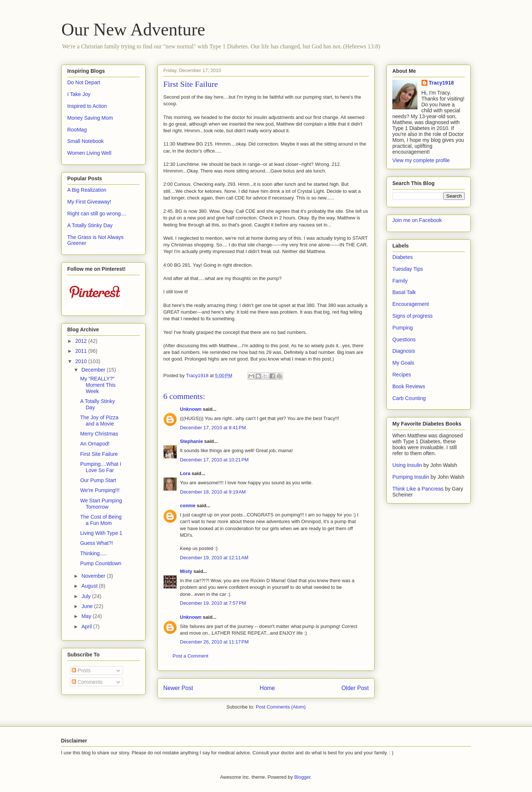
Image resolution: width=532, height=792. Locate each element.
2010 (82, 361)
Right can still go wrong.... (97, 214)
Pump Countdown (101, 563)
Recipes (402, 375)
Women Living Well (89, 153)
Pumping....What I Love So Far (101, 467)
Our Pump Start (98, 480)
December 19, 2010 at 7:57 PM (213, 603)
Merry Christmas (99, 434)
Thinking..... (93, 553)
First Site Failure (99, 454)
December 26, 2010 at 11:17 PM (214, 642)
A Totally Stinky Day (90, 225)
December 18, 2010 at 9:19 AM (213, 492)
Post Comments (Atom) (281, 707)
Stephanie (191, 441)
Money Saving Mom (90, 118)
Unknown (191, 409)
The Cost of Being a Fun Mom (101, 520)
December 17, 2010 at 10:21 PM (214, 460)
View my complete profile (421, 160)
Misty (186, 571)
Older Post (355, 688)
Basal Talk (404, 292)
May (87, 616)
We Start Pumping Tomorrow (101, 504)
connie (188, 506)
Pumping (403, 328)
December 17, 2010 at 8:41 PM (213, 428)
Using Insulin (407, 465)
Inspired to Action (87, 106)
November (94, 576)
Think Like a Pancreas (418, 489)
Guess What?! (97, 543)
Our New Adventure (133, 29)
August (90, 586)
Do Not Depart (84, 82)
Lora (185, 473)
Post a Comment (190, 656)
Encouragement (411, 304)
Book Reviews (409, 386)
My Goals (403, 363)
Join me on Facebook (417, 220)
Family (400, 281)
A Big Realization (87, 190)
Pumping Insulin (412, 477)
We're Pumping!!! (100, 490)
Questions (404, 339)
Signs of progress (412, 316)
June (88, 606)
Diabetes (403, 257)
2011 (82, 351)
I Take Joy (79, 94)
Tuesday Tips (408, 269)
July (87, 596)
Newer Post (178, 688)
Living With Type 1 (101, 533)
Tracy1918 (441, 83)
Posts (81, 670)
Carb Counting (409, 398)
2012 (82, 341)
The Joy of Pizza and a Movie (99, 421)
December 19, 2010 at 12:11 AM (214, 558)
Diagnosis (404, 351)
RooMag (77, 130)
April (87, 627)
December (94, 370)
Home (267, 688)
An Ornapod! (95, 444)
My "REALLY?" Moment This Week (98, 385)
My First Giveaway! (89, 202)
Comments (87, 682)
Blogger (302, 777)
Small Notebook (86, 141)
